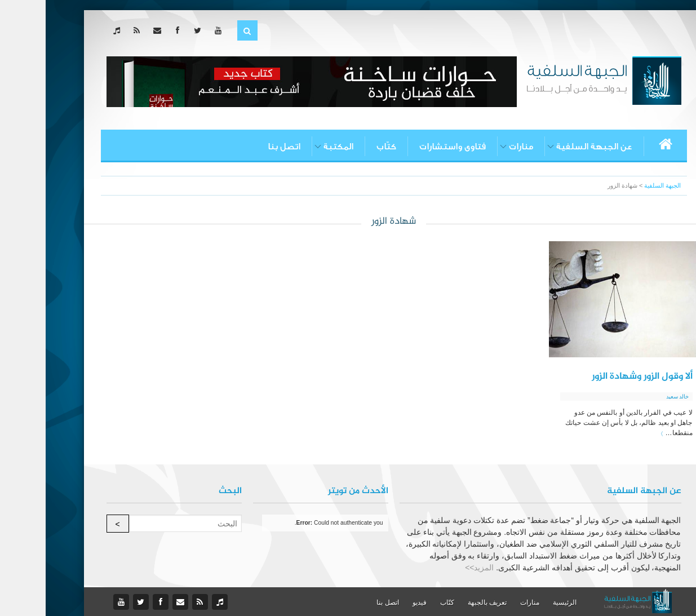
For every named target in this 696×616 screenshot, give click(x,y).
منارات (475, 147)
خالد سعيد (632, 396)
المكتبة (293, 147)
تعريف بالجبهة (442, 602)
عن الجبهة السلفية (549, 147)
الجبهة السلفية (617, 185)
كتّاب (341, 147)
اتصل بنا (238, 147)
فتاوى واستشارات (407, 147)
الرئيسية (519, 602)
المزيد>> (434, 568)
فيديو (374, 602)
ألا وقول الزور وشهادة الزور (597, 376)
